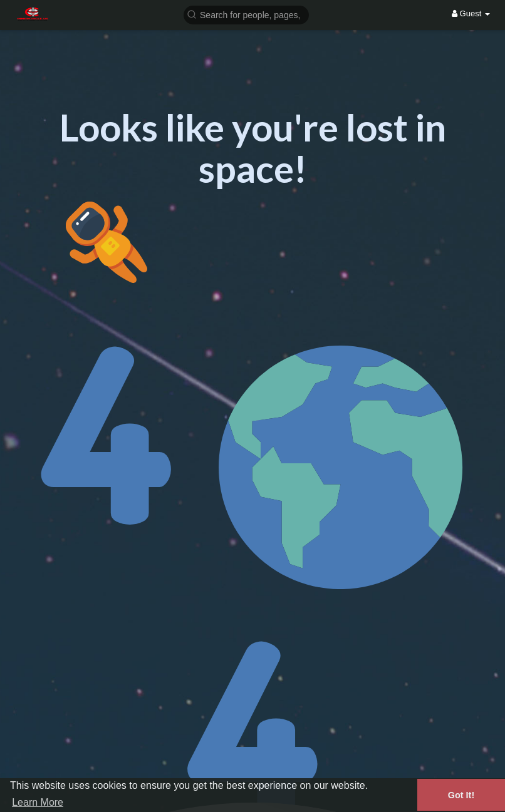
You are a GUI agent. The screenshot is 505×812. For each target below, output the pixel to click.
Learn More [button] (38, 802)
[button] (246, 14)
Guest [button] (471, 13)
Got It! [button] (461, 795)
